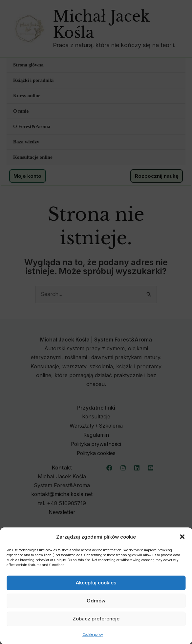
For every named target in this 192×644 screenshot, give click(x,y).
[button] (182, 537)
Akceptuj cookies (96, 583)
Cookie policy (93, 635)
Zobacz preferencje (96, 619)
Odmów (96, 601)
